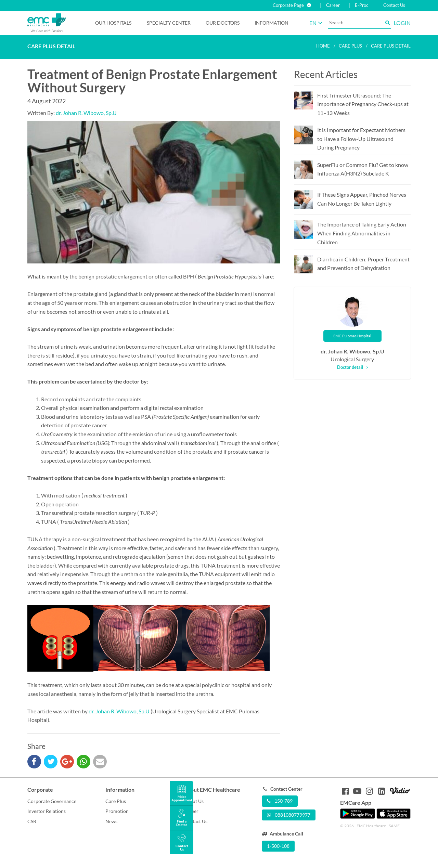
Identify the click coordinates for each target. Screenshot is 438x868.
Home (323, 46)
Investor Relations (47, 811)
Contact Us (394, 5)
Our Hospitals (113, 23)
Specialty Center (169, 23)
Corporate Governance (52, 801)
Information (272, 23)
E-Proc (362, 5)
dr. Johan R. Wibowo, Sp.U (86, 113)
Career (333, 5)
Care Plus (116, 801)
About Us (194, 801)
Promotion (117, 811)
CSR (32, 821)
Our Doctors (223, 23)
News (111, 821)
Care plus (350, 46)
